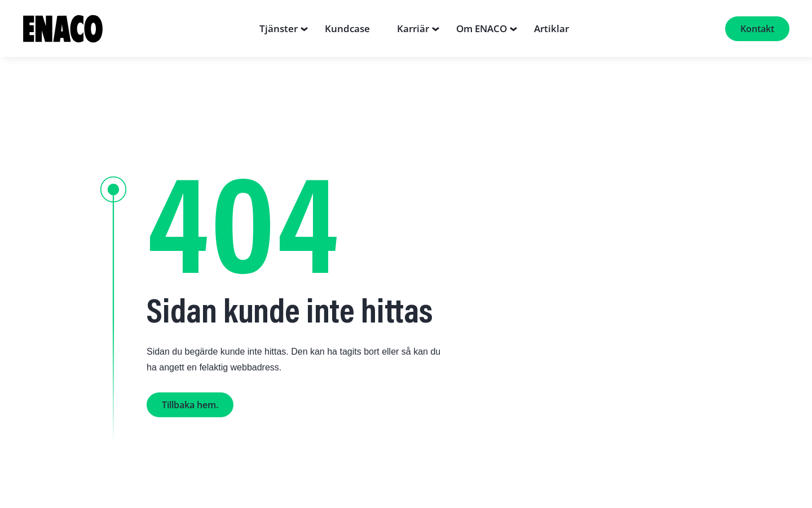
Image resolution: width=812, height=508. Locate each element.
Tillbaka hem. (190, 405)
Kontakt (757, 29)
